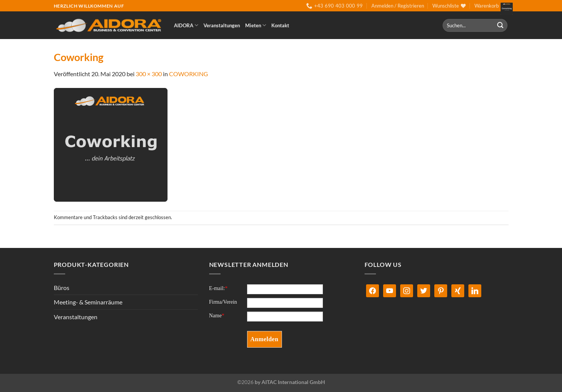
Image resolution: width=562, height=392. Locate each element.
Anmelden (265, 339)
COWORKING (189, 74)
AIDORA (186, 25)
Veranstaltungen (222, 25)
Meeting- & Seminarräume (88, 302)
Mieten (256, 25)
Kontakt (280, 25)
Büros (62, 288)
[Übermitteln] (500, 25)
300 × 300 (149, 74)
